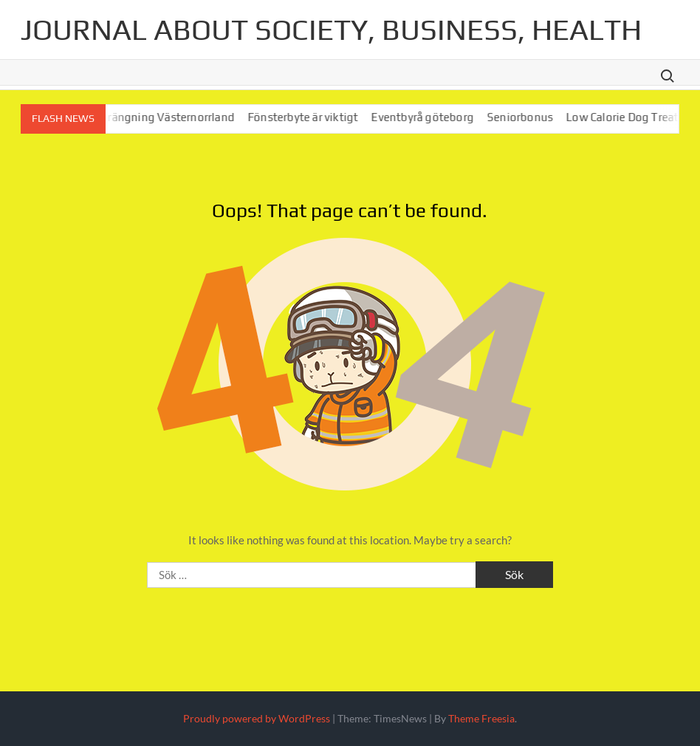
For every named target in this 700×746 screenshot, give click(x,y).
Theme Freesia (481, 718)
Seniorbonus (534, 117)
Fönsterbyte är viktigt (317, 117)
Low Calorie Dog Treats (639, 117)
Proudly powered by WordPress (257, 718)
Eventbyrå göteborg (437, 117)
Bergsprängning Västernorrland (168, 117)
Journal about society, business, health (331, 30)
